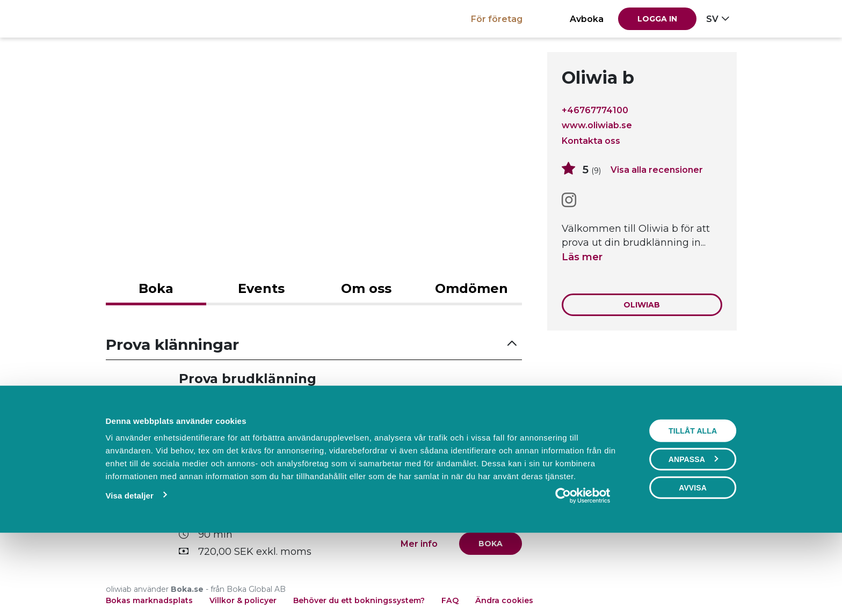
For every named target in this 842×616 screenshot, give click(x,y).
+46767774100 (595, 110)
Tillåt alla (693, 504)
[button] (314, 345)
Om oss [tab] (366, 288)
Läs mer (582, 257)
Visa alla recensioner (657, 170)
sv (712, 19)
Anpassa (693, 533)
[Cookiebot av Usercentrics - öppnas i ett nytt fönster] (583, 569)
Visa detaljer (129, 569)
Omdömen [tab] (471, 288)
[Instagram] (569, 200)
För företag (497, 19)
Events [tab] (261, 288)
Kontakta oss (591, 141)
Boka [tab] (156, 288)
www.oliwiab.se (597, 126)
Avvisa (693, 561)
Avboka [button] (587, 19)
